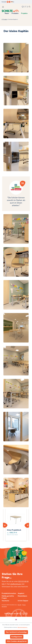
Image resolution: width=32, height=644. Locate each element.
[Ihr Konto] (25, 7)
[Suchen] (30, 7)
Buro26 (19, 605)
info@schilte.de (16, 584)
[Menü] (3, 7)
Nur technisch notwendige (16, 632)
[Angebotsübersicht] (27, 7)
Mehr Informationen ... (23, 627)
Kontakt (4, 2)
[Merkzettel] (23, 7)
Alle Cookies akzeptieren (17, 641)
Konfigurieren (17, 637)
